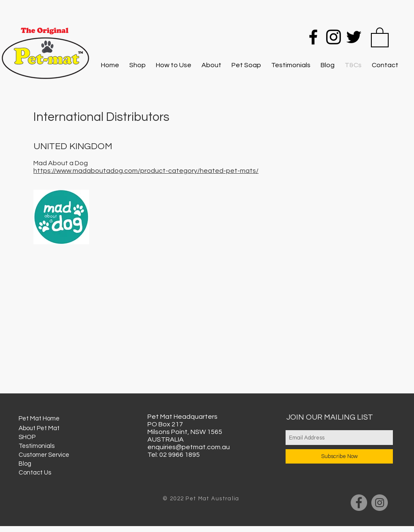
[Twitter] (354, 37)
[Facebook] (313, 37)
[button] (380, 37)
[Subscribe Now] (339, 456)
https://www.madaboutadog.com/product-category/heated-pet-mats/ (146, 171)
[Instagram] (334, 37)
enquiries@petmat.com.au (189, 447)
